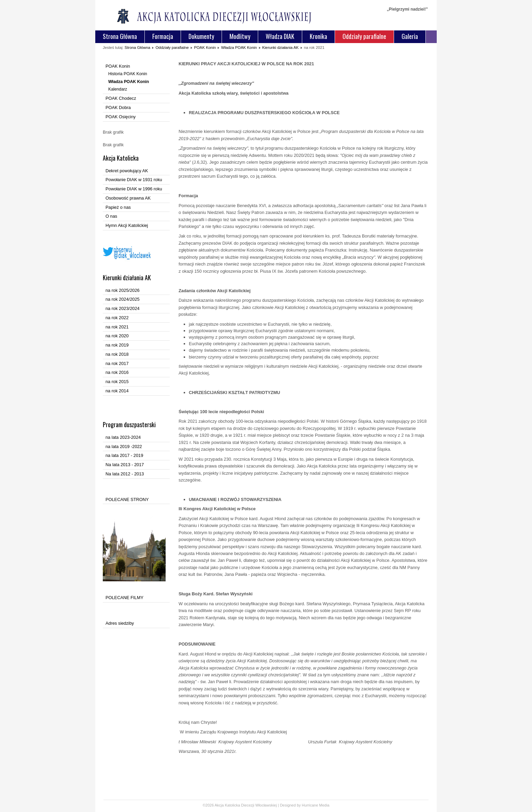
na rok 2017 (117, 363)
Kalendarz (118, 89)
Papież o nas (118, 207)
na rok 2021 (117, 327)
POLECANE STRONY (127, 499)
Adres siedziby (120, 623)
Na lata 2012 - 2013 (125, 474)
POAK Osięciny (121, 117)
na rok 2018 (117, 354)
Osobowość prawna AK (128, 198)
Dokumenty (201, 36)
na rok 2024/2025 (123, 299)
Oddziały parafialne (364, 36)
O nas (111, 216)
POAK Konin (205, 48)
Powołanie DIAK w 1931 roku (134, 180)
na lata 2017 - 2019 (124, 455)
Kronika (318, 36)
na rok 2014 (117, 391)
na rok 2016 (117, 372)
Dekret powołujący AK (127, 171)
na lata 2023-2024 (123, 437)
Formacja (163, 36)
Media (324, 805)
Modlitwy (240, 36)
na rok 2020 (117, 336)
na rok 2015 (117, 382)
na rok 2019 (117, 345)
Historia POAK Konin (128, 74)
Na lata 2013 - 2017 (125, 465)
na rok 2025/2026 (123, 290)
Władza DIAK (280, 36)
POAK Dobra (118, 107)
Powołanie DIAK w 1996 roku (134, 189)
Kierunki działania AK (281, 48)
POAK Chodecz (121, 98)
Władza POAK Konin (239, 48)
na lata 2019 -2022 (124, 446)
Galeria (410, 36)
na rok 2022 (117, 318)
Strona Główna (120, 36)
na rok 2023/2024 (123, 308)
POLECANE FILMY (124, 598)
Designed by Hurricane (300, 805)
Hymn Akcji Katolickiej (127, 225)
